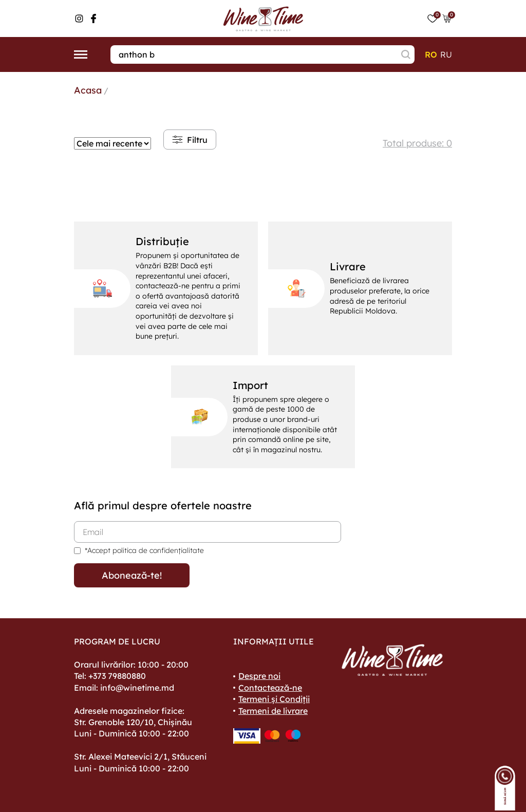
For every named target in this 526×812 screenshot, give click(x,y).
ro (431, 54)
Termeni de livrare (273, 711)
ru (446, 54)
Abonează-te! (132, 575)
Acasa (88, 90)
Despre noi (259, 676)
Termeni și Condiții (274, 699)
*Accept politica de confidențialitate (144, 550)
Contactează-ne (270, 688)
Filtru (190, 140)
